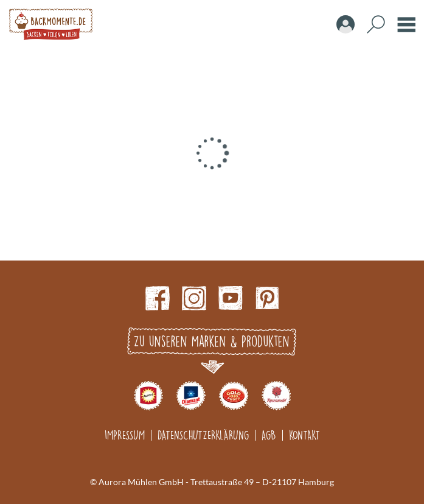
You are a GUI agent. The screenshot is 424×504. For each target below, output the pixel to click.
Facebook (158, 298)
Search (376, 24)
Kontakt (304, 435)
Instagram (194, 298)
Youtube (231, 298)
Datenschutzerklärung (203, 435)
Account (346, 24)
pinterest (267, 298)
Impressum (125, 435)
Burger (406, 24)
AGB (269, 435)
